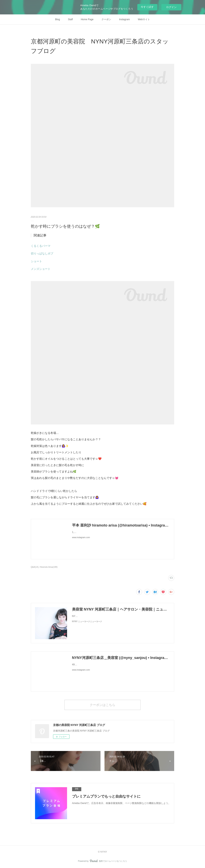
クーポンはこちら (102, 705)
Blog (57, 19)
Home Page (87, 19)
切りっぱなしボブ (42, 253)
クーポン (106, 19)
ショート (36, 261)
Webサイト (144, 19)
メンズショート (41, 269)
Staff (70, 19)
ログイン (171, 7)
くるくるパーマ (41, 246)
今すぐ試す (147, 7)
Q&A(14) (35, 567)
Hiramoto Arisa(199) (49, 567)
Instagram (124, 19)
